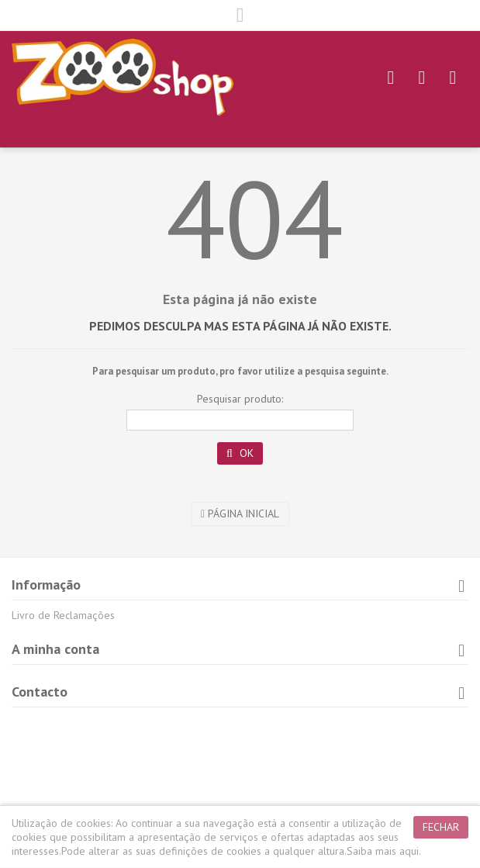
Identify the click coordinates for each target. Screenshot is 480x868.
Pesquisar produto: (240, 399)
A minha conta (55, 649)
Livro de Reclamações (63, 615)
